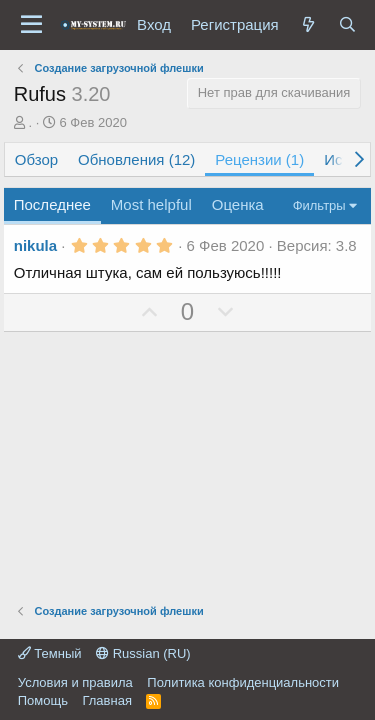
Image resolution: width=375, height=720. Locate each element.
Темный (50, 653)
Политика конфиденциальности (243, 682)
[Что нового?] (308, 24)
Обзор (36, 159)
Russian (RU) (143, 653)
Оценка (238, 204)
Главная (106, 700)
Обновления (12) (136, 159)
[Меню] (31, 25)
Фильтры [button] (319, 205)
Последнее (52, 204)
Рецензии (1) (259, 159)
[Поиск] (347, 24)
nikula (35, 245)
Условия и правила (75, 682)
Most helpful (151, 204)
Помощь (43, 700)
